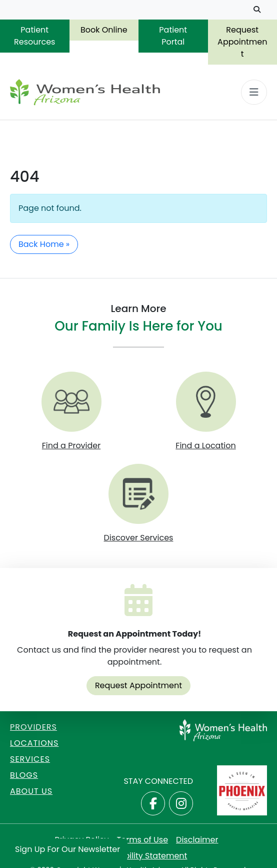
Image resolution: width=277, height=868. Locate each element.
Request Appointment (242, 42)
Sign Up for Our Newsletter (67, 849)
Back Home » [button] (44, 244)
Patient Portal (173, 36)
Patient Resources (34, 36)
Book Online (104, 30)
